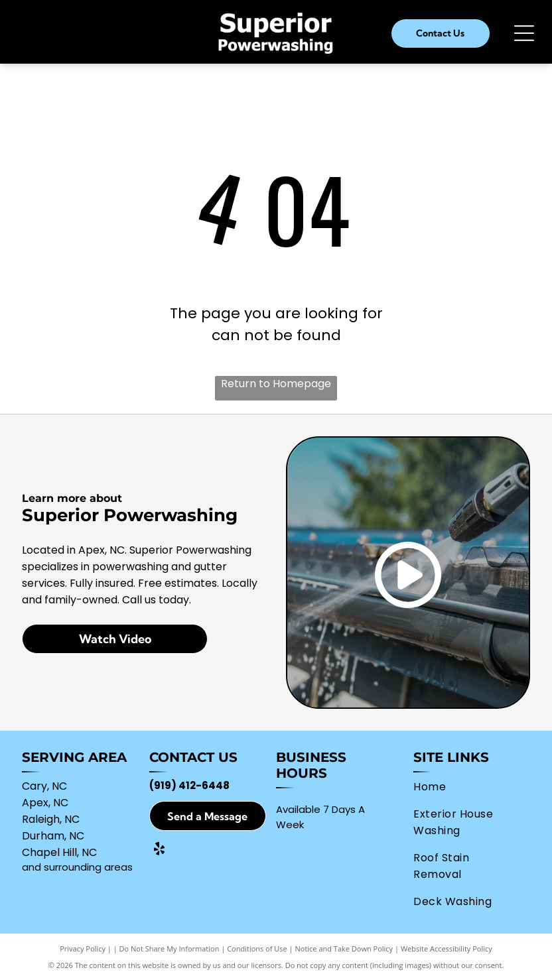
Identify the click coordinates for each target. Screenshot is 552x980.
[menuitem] (466, 787)
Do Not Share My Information (170, 949)
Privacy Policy (83, 949)
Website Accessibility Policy (447, 949)
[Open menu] (524, 33)
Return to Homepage (276, 384)
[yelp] (159, 850)
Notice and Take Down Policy (344, 949)
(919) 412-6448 (189, 785)
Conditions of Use (257, 949)
